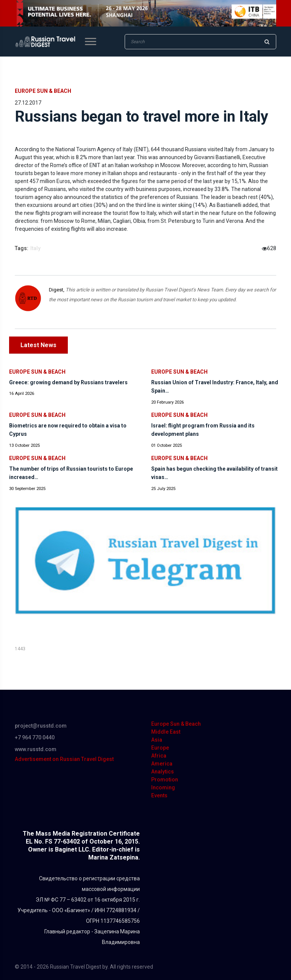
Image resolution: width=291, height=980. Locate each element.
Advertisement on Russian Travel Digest (64, 759)
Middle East (166, 732)
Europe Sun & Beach (43, 91)
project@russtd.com (41, 726)
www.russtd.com (36, 749)
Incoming (163, 787)
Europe (160, 748)
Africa (159, 756)
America (162, 764)
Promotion (165, 780)
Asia (157, 740)
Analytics (163, 772)
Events (159, 795)
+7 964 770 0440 (35, 737)
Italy (35, 248)
